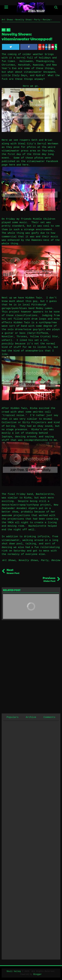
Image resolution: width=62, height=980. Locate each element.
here (12, 165)
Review (56, 560)
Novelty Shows (28, 560)
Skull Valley (14, 971)
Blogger (38, 974)
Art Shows (9, 560)
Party (45, 560)
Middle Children (44, 219)
